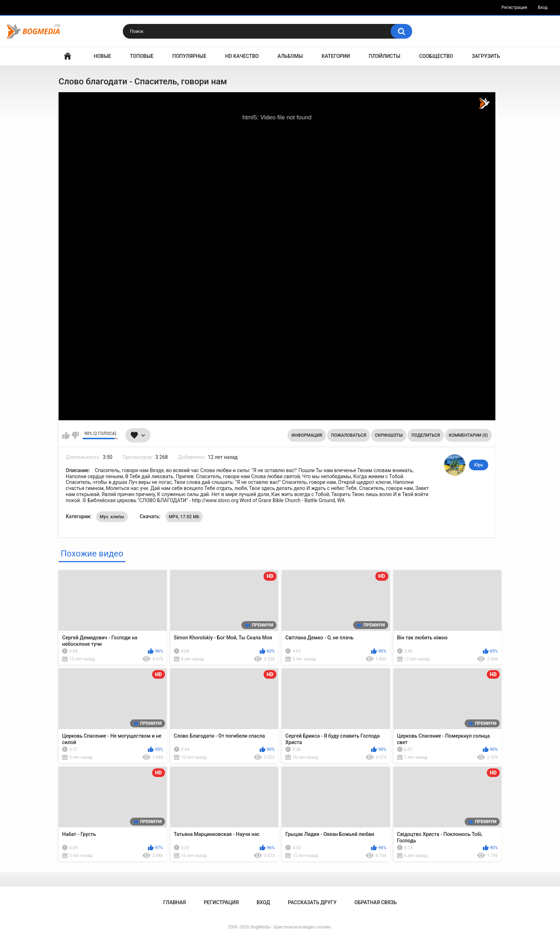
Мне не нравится (75, 435)
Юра (479, 465)
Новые (102, 56)
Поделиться (426, 435)
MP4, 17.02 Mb (184, 517)
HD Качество (242, 56)
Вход (543, 8)
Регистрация (514, 8)
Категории (336, 56)
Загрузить (486, 56)
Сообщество (436, 56)
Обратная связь (375, 902)
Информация (307, 435)
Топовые (142, 56)
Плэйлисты (385, 56)
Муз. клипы (112, 517)
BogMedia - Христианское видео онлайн (291, 927)
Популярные (189, 56)
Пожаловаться (349, 435)
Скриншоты (389, 435)
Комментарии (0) (468, 435)
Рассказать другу (312, 902)
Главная (67, 56)
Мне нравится (66, 435)
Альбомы (290, 56)
